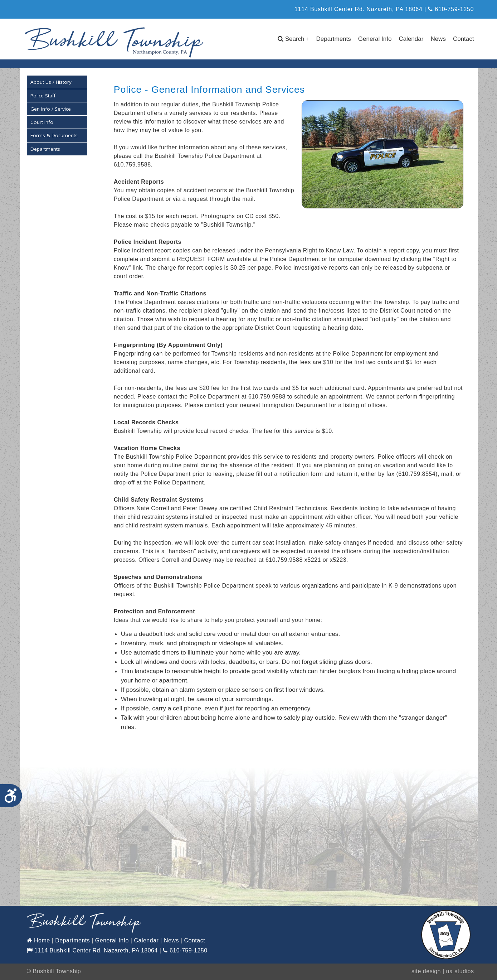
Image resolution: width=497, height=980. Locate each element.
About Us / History (51, 81)
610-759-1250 (451, 9)
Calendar (411, 39)
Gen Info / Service (51, 108)
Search (293, 39)
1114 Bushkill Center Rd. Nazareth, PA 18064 (92, 949)
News (438, 39)
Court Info (42, 121)
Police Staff (43, 95)
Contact (464, 39)
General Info (375, 39)
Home (38, 940)
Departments (334, 39)
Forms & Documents (54, 135)
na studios (460, 971)
